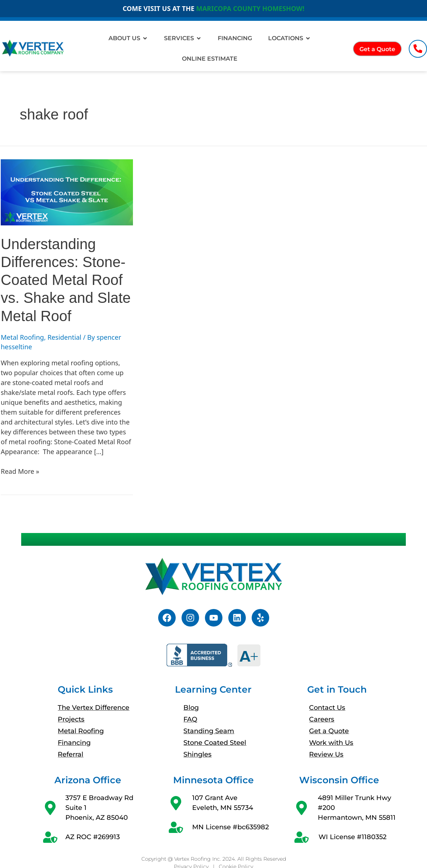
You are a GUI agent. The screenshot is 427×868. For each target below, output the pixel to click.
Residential (64, 337)
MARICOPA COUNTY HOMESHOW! (250, 8)
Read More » (20, 471)
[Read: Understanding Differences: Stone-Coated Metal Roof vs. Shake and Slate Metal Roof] (67, 192)
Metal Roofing (22, 337)
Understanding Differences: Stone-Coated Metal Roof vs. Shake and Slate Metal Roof (66, 280)
